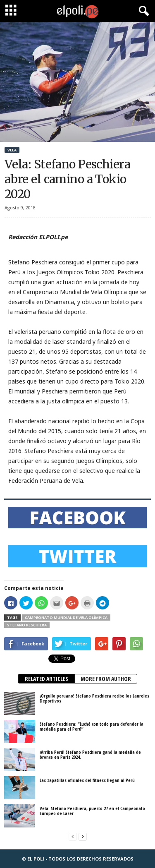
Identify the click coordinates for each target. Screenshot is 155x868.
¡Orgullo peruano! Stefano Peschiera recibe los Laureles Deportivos (94, 698)
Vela (12, 150)
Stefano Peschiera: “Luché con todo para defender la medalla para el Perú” (92, 726)
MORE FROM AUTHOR (106, 679)
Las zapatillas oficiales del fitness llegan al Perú (87, 780)
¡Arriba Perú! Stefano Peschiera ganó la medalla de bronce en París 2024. (90, 754)
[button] (142, 11)
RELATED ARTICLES (46, 679)
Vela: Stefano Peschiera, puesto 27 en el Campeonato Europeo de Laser (92, 811)
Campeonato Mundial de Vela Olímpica (66, 617)
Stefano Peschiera (27, 625)
